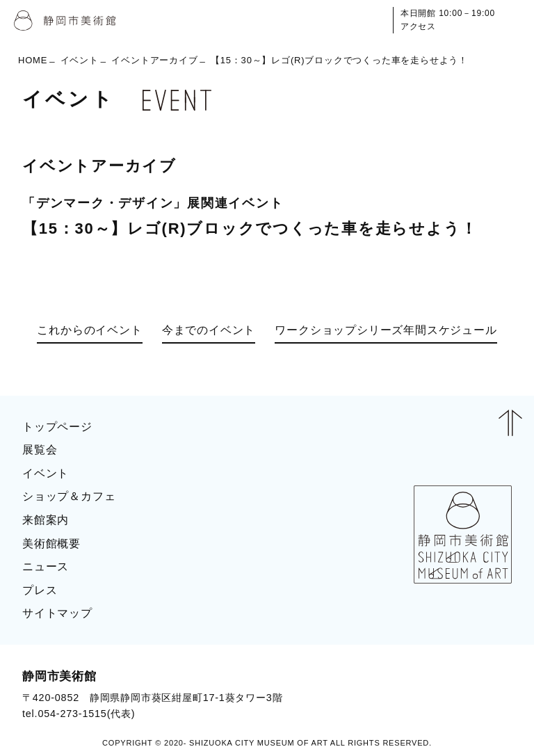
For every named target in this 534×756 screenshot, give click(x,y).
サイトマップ (57, 613)
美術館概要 (51, 544)
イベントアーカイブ (154, 60)
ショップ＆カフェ (69, 496)
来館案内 (46, 520)
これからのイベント (89, 330)
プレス (40, 590)
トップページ (57, 427)
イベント (80, 60)
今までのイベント (209, 330)
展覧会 (40, 450)
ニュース (46, 566)
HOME (33, 60)
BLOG (483, 694)
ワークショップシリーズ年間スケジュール (386, 330)
